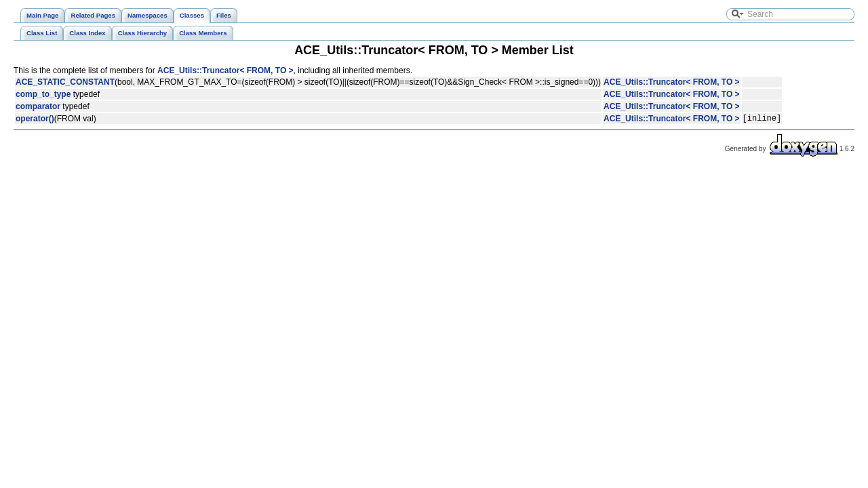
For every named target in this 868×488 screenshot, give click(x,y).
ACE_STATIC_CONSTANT (65, 82)
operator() (35, 120)
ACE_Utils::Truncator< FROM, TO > (225, 70)
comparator (38, 106)
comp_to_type (43, 94)
